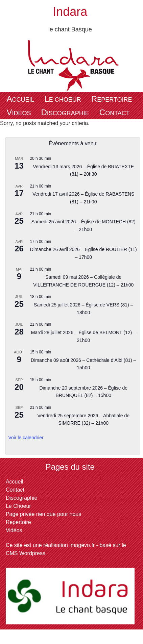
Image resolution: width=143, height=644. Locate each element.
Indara (70, 12)
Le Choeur (63, 99)
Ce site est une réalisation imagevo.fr (50, 545)
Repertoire (112, 99)
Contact (115, 112)
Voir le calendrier (26, 438)
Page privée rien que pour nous (43, 514)
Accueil (20, 99)
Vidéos (19, 112)
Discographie (65, 112)
